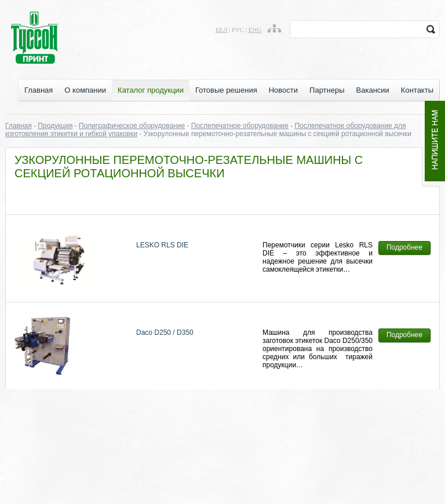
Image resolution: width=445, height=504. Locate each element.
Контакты (417, 90)
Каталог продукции (151, 90)
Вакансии (373, 90)
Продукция (55, 126)
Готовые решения (226, 90)
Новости (283, 90)
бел (221, 30)
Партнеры (327, 90)
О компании (85, 90)
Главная (39, 90)
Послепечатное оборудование (240, 126)
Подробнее (404, 247)
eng (255, 30)
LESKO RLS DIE (162, 245)
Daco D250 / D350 (165, 333)
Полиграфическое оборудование (132, 126)
